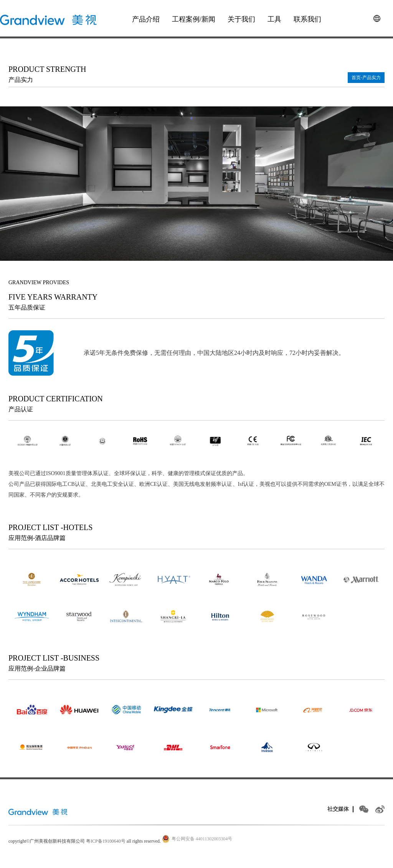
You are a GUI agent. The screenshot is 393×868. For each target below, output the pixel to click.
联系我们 (307, 19)
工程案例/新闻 (194, 19)
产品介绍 (146, 19)
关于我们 (241, 19)
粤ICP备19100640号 (106, 841)
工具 (274, 19)
